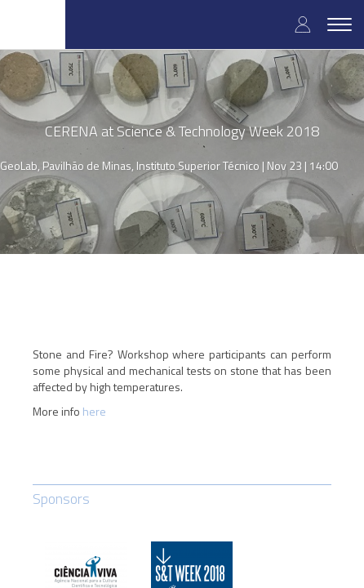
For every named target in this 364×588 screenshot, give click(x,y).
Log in (303, 24)
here (94, 411)
